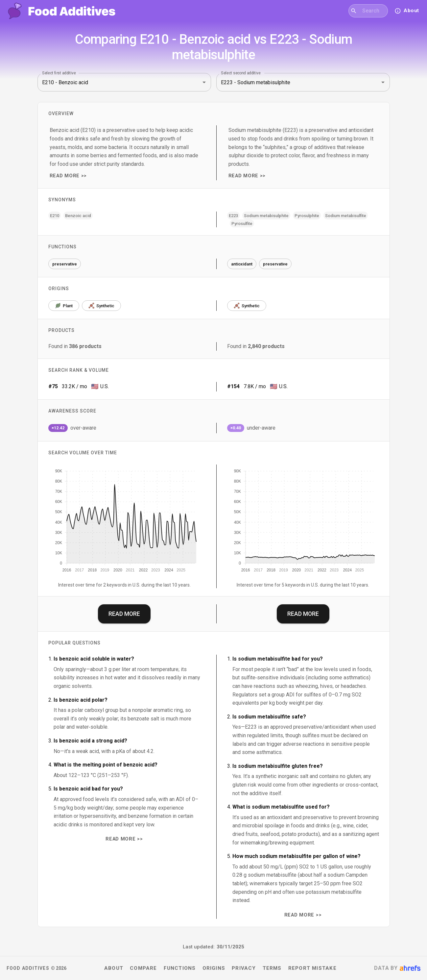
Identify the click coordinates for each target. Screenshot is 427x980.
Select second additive (241, 73)
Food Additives (28, 968)
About (114, 968)
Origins (214, 968)
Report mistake (312, 968)
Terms (272, 968)
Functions (180, 968)
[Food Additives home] (62, 11)
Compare (143, 968)
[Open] (204, 82)
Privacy (244, 968)
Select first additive (59, 73)
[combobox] (372, 11)
